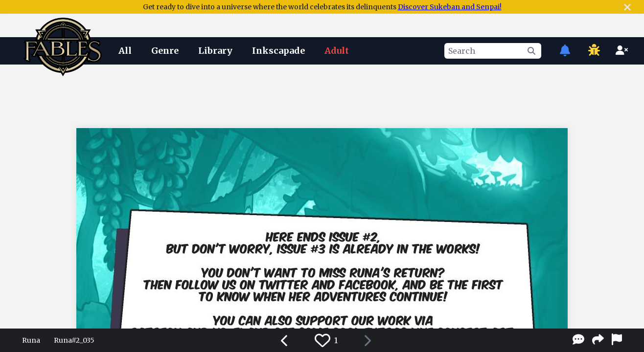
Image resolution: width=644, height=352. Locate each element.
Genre (165, 51)
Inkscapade (278, 51)
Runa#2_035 (74, 340)
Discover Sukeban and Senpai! (450, 7)
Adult (337, 51)
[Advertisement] (322, 94)
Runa (31, 340)
